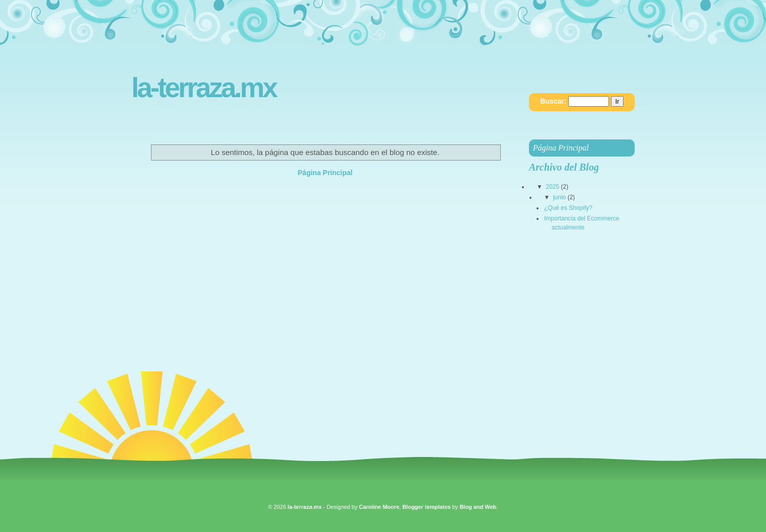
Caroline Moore (379, 507)
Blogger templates (426, 507)
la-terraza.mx (204, 88)
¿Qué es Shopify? (568, 208)
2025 (553, 187)
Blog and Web (478, 507)
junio (559, 197)
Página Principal (325, 173)
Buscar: (553, 101)
